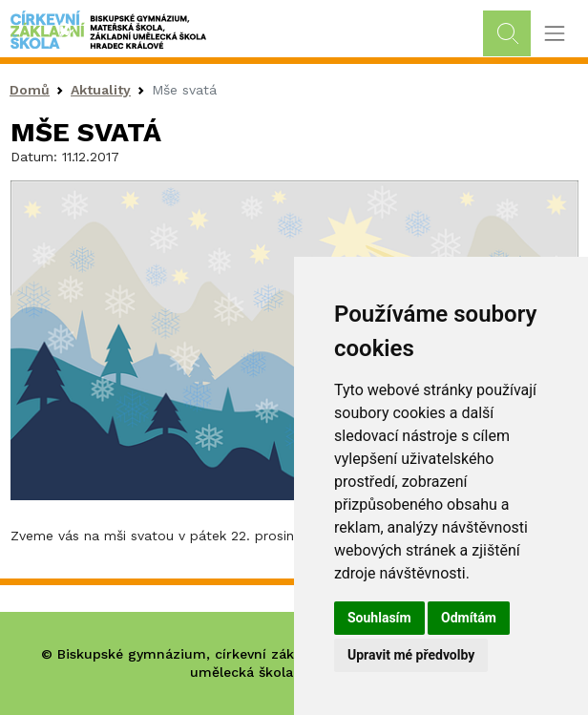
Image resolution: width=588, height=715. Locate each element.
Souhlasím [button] (379, 618)
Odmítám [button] (469, 618)
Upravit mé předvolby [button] (411, 655)
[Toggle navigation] (554, 34)
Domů (30, 90)
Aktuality (101, 90)
